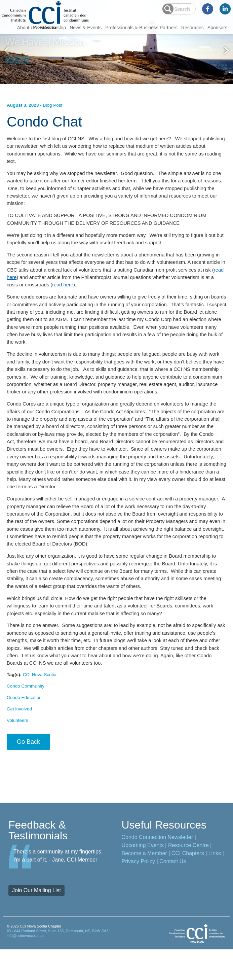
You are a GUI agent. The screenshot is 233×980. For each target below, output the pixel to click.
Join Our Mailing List (36, 921)
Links (215, 884)
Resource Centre (188, 876)
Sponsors (217, 28)
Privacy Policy (139, 892)
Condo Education (25, 726)
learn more (17, 58)
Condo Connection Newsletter (158, 868)
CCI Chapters (188, 884)
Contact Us (173, 892)
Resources (192, 28)
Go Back (28, 772)
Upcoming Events (143, 876)
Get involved (20, 738)
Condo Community (26, 714)
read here (63, 293)
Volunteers (18, 751)
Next (226, 50)
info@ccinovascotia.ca (25, 967)
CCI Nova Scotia (41, 702)
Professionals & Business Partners (141, 28)
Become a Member (144, 884)
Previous (7, 50)
